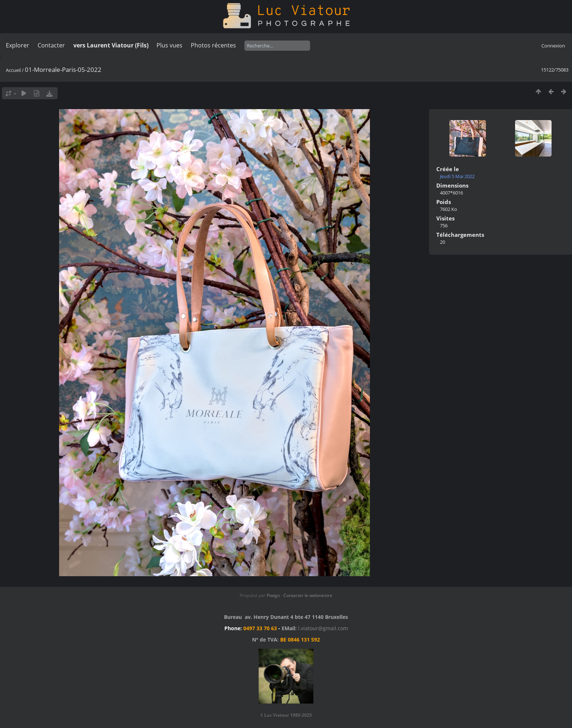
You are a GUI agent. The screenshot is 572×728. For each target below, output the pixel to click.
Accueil (13, 70)
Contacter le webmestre (308, 595)
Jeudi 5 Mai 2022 (457, 176)
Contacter (51, 45)
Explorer (18, 45)
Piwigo (273, 595)
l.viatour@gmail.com (323, 628)
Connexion (553, 46)
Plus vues (169, 45)
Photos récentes (213, 45)
